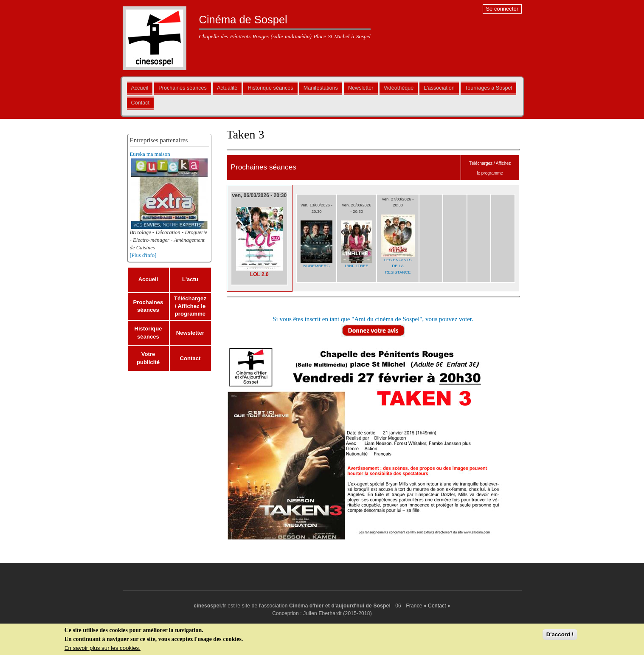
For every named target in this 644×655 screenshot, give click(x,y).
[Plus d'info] (143, 255)
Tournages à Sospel (488, 88)
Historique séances (270, 88)
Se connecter (502, 9)
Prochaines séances (182, 88)
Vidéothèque (399, 88)
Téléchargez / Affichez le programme (190, 306)
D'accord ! (560, 635)
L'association (439, 88)
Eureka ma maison (150, 154)
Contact (140, 103)
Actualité (227, 88)
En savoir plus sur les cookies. (103, 648)
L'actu (190, 279)
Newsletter (361, 88)
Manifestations (321, 88)
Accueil (140, 88)
